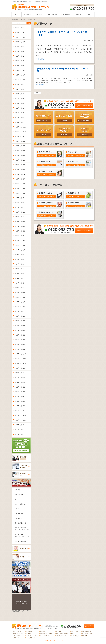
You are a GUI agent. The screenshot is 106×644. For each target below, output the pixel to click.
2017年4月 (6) (20, 108)
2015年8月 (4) (20, 203)
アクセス (89, 15)
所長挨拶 (18, 490)
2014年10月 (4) (20, 250)
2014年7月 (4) (20, 264)
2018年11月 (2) (20, 37)
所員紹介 (78, 15)
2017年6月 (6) (20, 99)
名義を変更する (31, 638)
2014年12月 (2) (20, 240)
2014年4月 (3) (20, 278)
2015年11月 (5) (20, 188)
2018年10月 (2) (20, 42)
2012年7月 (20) (20, 378)
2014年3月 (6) (20, 283)
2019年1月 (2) (20, 28)
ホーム (17, 15)
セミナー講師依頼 (20, 504)
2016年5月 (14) (20, 160)
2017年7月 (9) (20, 94)
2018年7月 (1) (20, 51)
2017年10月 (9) (20, 80)
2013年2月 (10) (20, 344)
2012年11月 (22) (20, 359)
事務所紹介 (67, 15)
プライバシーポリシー (88, 634)
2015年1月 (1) (20, 236)
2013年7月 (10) (20, 321)
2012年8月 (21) (20, 373)
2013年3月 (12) (20, 340)
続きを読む (40, 59)
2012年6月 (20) (20, 382)
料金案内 (39, 15)
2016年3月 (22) (20, 170)
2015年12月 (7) (20, 184)
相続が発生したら (18, 632)
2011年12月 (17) (20, 411)
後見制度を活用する (18, 634)
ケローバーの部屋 (20, 542)
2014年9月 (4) (20, 255)
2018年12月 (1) (20, 32)
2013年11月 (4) (20, 302)
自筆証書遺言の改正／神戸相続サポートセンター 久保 (63, 70)
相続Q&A (18, 509)
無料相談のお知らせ (88, 632)
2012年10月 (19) (20, 363)
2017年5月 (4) (20, 103)
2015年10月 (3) (20, 193)
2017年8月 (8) (20, 89)
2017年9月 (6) (20, 84)
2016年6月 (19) (20, 155)
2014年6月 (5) (20, 269)
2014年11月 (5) (20, 245)
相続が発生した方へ (32, 636)
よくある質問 (19, 513)
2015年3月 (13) (20, 226)
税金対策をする (75, 636)
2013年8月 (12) (20, 316)
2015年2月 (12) (20, 231)
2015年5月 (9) (20, 217)
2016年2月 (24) (20, 174)
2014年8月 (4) (20, 259)
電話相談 (85, 636)
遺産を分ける (30, 632)
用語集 (73, 634)
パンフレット (22, 536)
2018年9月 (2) (20, 47)
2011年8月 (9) (20, 430)
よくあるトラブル (45, 636)
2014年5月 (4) (20, 274)
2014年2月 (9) (20, 288)
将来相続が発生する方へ (47, 634)
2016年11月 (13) (20, 132)
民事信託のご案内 (22, 529)
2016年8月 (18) (20, 146)
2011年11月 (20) (20, 415)
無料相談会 (28, 15)
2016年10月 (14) (20, 136)
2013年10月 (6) (20, 307)
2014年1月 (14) (20, 292)
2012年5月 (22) (20, 387)
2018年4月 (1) (20, 61)
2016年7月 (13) (20, 151)
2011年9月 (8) (20, 425)
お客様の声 (18, 518)
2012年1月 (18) (20, 406)
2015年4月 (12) (20, 222)
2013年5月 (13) (20, 330)
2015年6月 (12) (20, 212)
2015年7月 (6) (20, 207)
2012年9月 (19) (20, 368)
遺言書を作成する (61, 636)
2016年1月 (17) (20, 179)
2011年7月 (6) (20, 434)
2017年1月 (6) (20, 122)
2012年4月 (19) (20, 392)
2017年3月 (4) (20, 113)
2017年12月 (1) (20, 70)
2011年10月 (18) (20, 420)
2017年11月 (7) (20, 75)
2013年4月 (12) (20, 335)
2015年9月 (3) (20, 198)
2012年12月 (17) (20, 354)
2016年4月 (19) (20, 165)
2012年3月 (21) (20, 396)
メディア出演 (19, 495)
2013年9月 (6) (20, 311)
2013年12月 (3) (20, 297)
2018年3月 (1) (20, 66)
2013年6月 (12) (20, 326)
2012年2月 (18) (20, 401)
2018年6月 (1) (20, 56)
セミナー (18, 499)
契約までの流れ (53, 15)
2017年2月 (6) (20, 118)
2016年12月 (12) (20, 127)
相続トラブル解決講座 (62, 634)
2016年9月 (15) (20, 141)
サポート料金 (75, 632)
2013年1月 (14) (20, 349)
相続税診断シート (20, 523)
